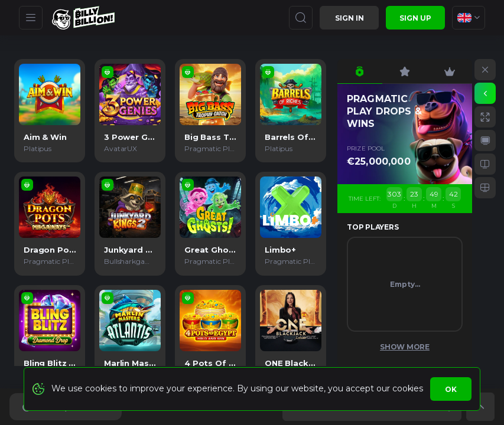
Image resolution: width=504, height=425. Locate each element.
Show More (405, 347)
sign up (415, 18)
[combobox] (469, 18)
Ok (451, 389)
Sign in (349, 18)
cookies (407, 388)
